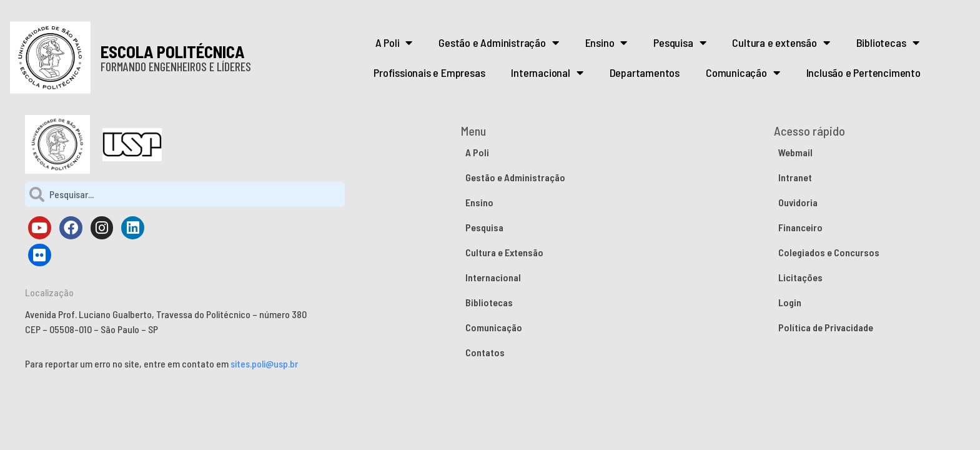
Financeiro (800, 227)
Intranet (795, 177)
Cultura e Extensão (504, 252)
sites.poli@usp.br (264, 363)
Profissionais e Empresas (429, 72)
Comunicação (743, 72)
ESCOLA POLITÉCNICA (173, 51)
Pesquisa (680, 42)
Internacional (547, 72)
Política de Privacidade (826, 327)
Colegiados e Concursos (829, 252)
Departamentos (645, 72)
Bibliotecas (888, 42)
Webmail (795, 152)
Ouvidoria (798, 202)
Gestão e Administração (498, 42)
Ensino (606, 42)
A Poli (394, 42)
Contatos (485, 352)
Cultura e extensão (781, 42)
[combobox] (185, 194)
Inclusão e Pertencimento (864, 72)
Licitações (800, 277)
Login (790, 302)
